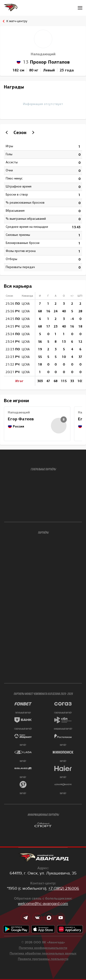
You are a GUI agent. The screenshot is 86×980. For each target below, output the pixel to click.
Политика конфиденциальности (43, 948)
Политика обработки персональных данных (43, 954)
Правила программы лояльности (43, 959)
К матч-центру (17, 21)
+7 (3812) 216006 (64, 888)
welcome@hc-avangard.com (43, 904)
